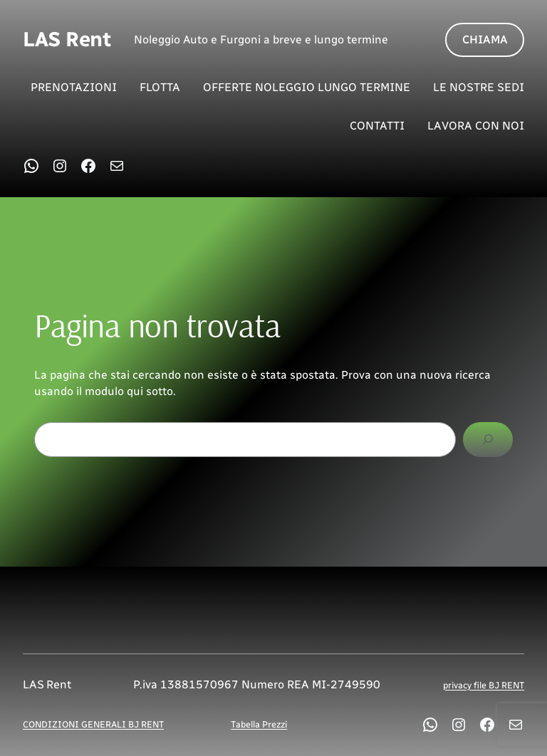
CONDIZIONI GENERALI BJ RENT (93, 724)
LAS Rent (67, 39)
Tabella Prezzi (259, 724)
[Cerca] (488, 440)
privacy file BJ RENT (484, 685)
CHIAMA (485, 40)
